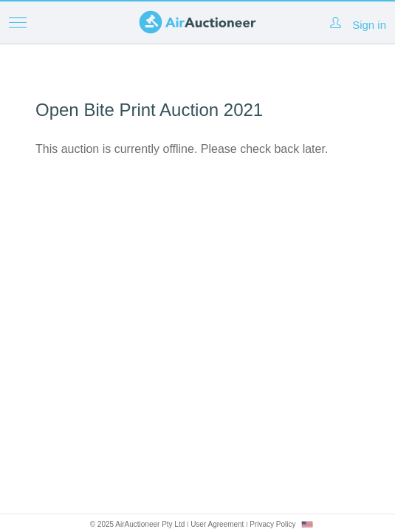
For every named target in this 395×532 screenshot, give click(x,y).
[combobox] (307, 524)
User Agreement (217, 524)
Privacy (272, 524)
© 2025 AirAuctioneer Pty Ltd (138, 524)
